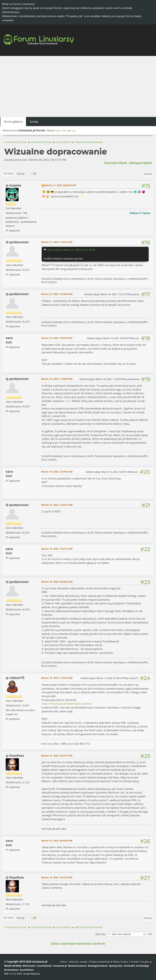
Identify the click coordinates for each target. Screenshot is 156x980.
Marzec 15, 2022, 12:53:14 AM (57, 549)
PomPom (17, 756)
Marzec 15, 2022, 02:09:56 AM (57, 582)
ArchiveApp (143, 966)
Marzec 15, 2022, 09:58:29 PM (57, 841)
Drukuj (148, 174)
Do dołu (9, 173)
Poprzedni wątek (115, 163)
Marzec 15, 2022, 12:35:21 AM (57, 505)
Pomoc (63, 962)
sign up (71, 130)
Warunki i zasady (78, 962)
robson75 (17, 678)
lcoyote (15, 185)
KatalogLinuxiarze (98, 966)
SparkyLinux (116, 966)
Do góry (9, 918)
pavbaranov (19, 242)
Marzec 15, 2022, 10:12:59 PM (57, 877)
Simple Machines (31, 974)
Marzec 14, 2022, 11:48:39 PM (57, 379)
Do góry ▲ (147, 962)
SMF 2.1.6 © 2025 (13, 974)
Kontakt (135, 962)
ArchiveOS (129, 966)
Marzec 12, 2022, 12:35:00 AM (57, 294)
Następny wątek (141, 163)
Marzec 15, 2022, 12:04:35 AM (57, 472)
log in (59, 130)
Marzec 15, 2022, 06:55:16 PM (57, 756)
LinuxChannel (44, 966)
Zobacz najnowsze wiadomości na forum (78, 944)
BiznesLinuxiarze (77, 966)
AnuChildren (27, 970)
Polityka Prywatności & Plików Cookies (109, 962)
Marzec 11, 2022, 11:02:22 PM (57, 242)
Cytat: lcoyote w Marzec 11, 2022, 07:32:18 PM (71, 250)
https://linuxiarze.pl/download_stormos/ (67, 704)
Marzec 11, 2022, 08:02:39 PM (60, 185)
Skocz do (100, 934)
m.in (68, 401)
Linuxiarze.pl (60, 966)
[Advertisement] (78, 86)
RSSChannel (29, 966)
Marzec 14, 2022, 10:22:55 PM (57, 338)
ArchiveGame (11, 970)
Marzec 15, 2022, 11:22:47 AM (57, 678)
